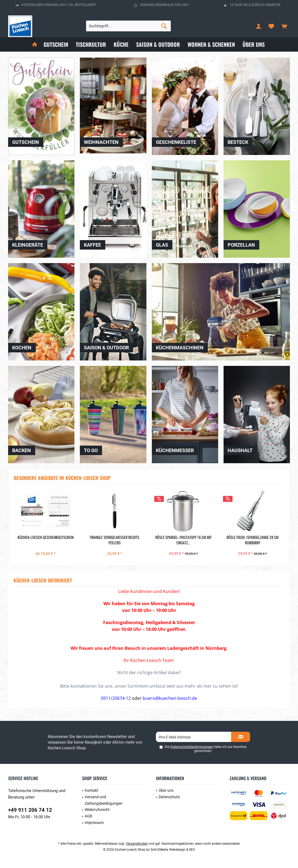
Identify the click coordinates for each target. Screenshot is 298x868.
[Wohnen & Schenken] (211, 44)
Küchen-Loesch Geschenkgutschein (46, 537)
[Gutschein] (56, 44)
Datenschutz (169, 797)
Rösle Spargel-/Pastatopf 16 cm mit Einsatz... (184, 540)
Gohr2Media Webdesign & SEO (173, 850)
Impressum (94, 823)
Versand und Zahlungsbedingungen (104, 800)
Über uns (166, 790)
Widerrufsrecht (97, 810)
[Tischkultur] (91, 44)
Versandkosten (137, 844)
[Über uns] (254, 44)
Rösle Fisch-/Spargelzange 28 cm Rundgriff (253, 540)
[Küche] (121, 44)
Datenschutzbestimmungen (192, 747)
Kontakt (91, 790)
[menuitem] (284, 26)
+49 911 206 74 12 (30, 810)
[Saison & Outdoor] (158, 44)
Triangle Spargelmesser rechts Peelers (114, 540)
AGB (89, 816)
